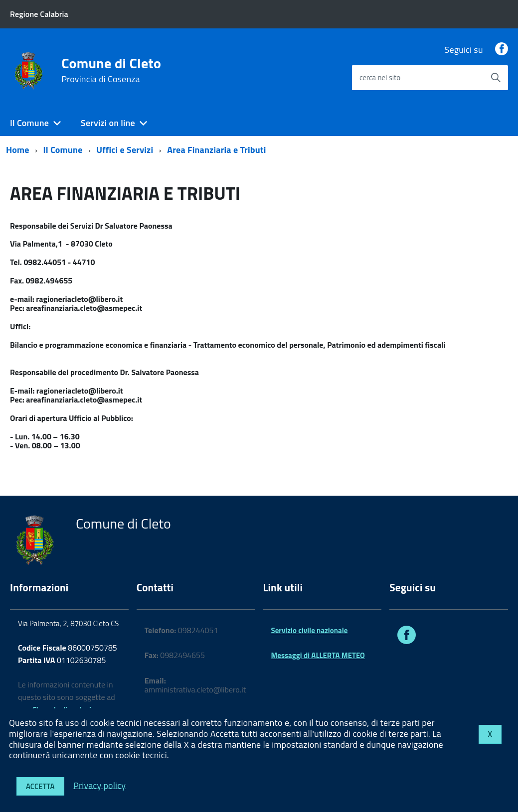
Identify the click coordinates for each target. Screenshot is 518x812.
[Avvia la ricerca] (496, 78)
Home (18, 150)
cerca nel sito (380, 77)
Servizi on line (108, 123)
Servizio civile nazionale (310, 630)
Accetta (40, 786)
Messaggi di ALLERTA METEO (318, 655)
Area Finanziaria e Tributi (216, 150)
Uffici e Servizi (125, 150)
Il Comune (29, 123)
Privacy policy (99, 785)
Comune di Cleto (111, 70)
